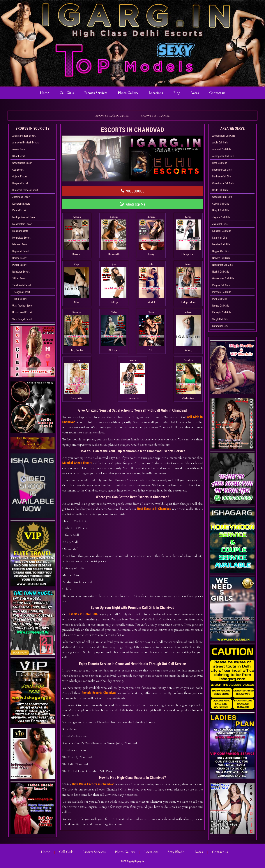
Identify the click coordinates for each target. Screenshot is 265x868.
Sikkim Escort (19, 278)
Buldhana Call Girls (222, 177)
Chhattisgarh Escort (22, 163)
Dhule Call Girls (220, 190)
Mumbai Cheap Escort (77, 396)
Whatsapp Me (133, 204)
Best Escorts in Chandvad (154, 442)
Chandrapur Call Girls (223, 183)
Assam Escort (19, 149)
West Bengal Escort (22, 319)
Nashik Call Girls (221, 272)
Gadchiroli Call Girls (222, 197)
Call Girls (65, 93)
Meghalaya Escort (21, 238)
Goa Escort (18, 170)
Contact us (220, 93)
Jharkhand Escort (21, 197)
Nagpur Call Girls (221, 251)
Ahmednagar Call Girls (224, 136)
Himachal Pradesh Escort (25, 190)
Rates (196, 93)
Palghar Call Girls (221, 285)
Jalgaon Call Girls (221, 217)
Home (42, 93)
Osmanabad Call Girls (223, 278)
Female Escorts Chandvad (99, 626)
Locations (156, 93)
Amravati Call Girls (222, 149)
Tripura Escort (19, 299)
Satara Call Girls (220, 326)
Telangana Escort (21, 292)
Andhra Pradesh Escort (24, 136)
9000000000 (133, 191)
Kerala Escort (19, 210)
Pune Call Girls (220, 299)
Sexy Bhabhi (175, 852)
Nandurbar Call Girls (222, 265)
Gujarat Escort (20, 177)
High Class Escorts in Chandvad (93, 717)
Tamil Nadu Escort (22, 285)
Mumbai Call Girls (221, 244)
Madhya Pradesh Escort (24, 217)
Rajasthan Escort (21, 272)
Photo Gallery (128, 93)
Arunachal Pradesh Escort (25, 143)
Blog (178, 93)
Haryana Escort (20, 183)
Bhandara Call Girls (222, 170)
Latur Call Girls (220, 238)
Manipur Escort (20, 231)
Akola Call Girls (220, 143)
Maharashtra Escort (22, 224)
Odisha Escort (19, 258)
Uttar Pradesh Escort (23, 306)
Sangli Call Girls (220, 319)
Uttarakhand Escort (22, 312)
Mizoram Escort (20, 244)
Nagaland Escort (21, 251)
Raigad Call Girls (221, 306)
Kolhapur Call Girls (222, 231)
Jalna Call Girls (220, 224)
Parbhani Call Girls (222, 292)
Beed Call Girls (220, 163)
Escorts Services (95, 93)
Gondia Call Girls (221, 204)
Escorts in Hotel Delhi (84, 547)
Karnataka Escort (21, 204)
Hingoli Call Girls (221, 210)
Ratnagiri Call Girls (222, 312)
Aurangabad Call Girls (223, 156)
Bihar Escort (18, 156)
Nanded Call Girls (221, 258)
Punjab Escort (19, 265)
